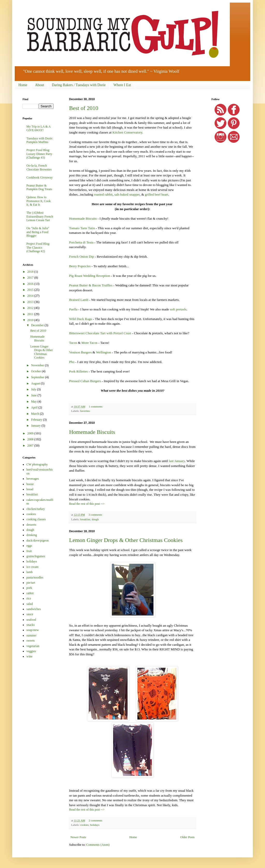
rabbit (30, 593)
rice (29, 598)
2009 (31, 433)
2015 (31, 290)
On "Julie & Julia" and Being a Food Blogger (38, 232)
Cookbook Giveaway (40, 177)
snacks (31, 625)
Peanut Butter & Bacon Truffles (91, 285)
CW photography (37, 464)
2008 (31, 439)
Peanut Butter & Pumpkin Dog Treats (39, 187)
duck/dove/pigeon (38, 540)
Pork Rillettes (78, 371)
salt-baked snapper (127, 194)
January (36, 426)
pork (29, 588)
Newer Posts (78, 837)
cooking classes (36, 519)
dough (95, 519)
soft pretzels (178, 309)
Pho (72, 362)
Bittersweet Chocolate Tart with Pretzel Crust (100, 333)
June (34, 395)
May (34, 402)
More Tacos (89, 343)
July (34, 389)
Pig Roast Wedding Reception (90, 276)
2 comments (95, 820)
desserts (31, 525)
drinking (32, 535)
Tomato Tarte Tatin (82, 228)
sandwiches (34, 609)
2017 (31, 278)
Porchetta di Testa (81, 242)
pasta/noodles (35, 577)
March (35, 414)
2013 (31, 302)
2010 (31, 320)
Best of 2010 (84, 108)
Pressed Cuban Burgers (85, 381)
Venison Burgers (80, 352)
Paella (73, 309)
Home (23, 85)
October (36, 371)
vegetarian (33, 646)
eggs (29, 546)
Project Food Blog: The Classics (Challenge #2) (38, 247)
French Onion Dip (82, 257)
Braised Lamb (79, 300)
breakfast (85, 519)
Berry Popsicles (80, 266)
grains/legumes (36, 556)
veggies (31, 651)
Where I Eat (122, 85)
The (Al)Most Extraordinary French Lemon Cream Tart (40, 216)
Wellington (104, 352)
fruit (29, 551)
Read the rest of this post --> (87, 504)
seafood (31, 620)
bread (30, 489)
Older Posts (187, 837)
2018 (31, 272)
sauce (30, 614)
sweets (31, 641)
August (36, 383)
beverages (33, 479)
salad (30, 604)
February (37, 420)
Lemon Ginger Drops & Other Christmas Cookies (126, 540)
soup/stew (33, 630)
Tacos (73, 343)
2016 (31, 284)
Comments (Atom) (98, 845)
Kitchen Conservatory (127, 132)
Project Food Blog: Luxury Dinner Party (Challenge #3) (39, 154)
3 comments (95, 515)
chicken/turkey (36, 509)
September (38, 377)
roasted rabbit (103, 194)
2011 (31, 314)
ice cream (32, 567)
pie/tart (31, 583)
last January (177, 461)
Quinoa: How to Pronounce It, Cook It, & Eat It (39, 201)
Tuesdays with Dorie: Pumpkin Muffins (40, 140)
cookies (84, 825)
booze (30, 484)
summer (31, 635)
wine (29, 656)
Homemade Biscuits (83, 218)
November (38, 365)
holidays (95, 825)
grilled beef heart (157, 194)
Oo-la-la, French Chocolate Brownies (39, 167)
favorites (85, 411)
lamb (30, 572)
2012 (31, 308)
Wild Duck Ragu (81, 319)
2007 (31, 446)
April (35, 407)
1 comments (95, 406)
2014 (31, 296)
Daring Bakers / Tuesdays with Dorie (79, 85)
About (39, 85)
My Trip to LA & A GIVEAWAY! (38, 128)
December (38, 325)
